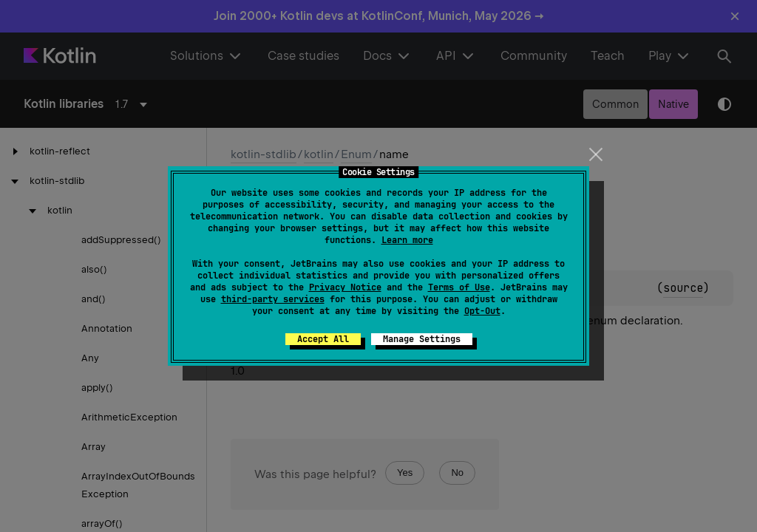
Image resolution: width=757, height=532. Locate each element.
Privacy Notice (345, 287)
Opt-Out (482, 311)
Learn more (407, 240)
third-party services (273, 299)
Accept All (323, 339)
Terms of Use (459, 287)
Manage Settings (422, 339)
